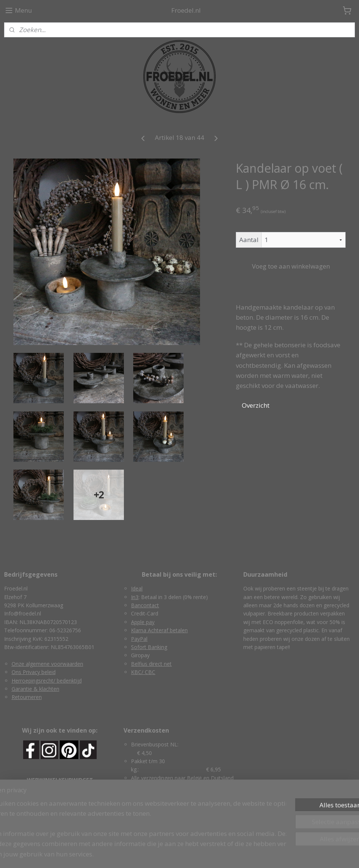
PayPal (139, 639)
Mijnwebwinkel (257, 854)
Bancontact (145, 605)
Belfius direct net (151, 664)
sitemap (148, 854)
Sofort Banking (149, 647)
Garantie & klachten (35, 689)
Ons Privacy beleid (34, 672)
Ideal (137, 588)
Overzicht (256, 405)
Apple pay (143, 622)
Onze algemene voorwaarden (47, 664)
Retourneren (27, 697)
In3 (135, 597)
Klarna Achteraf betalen (159, 630)
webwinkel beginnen (192, 854)
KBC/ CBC (143, 672)
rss (163, 854)
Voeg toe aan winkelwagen (291, 266)
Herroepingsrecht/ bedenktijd (47, 681)
